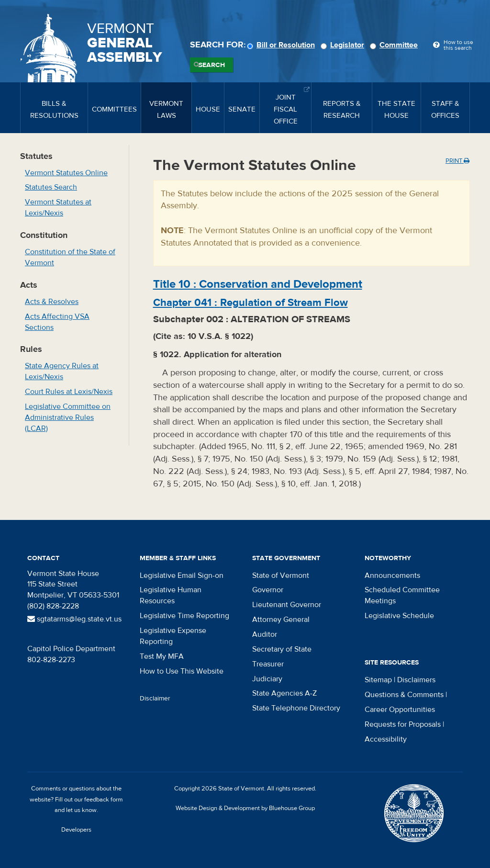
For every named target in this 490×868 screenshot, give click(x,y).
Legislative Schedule (399, 616)
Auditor (265, 634)
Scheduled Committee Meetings (402, 595)
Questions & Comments (404, 695)
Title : (258, 284)
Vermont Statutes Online (66, 173)
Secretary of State (282, 649)
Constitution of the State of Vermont (70, 257)
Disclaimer (155, 699)
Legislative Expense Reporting (173, 636)
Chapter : (251, 303)
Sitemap (378, 680)
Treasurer (268, 664)
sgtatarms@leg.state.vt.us (74, 619)
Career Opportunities (400, 710)
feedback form (104, 800)
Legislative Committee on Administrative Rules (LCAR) (68, 417)
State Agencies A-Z (284, 693)
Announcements (392, 575)
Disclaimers (416, 680)
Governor (268, 590)
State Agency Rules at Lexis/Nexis (62, 371)
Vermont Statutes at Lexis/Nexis (58, 208)
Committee (395, 45)
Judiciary (267, 679)
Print (457, 161)
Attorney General (281, 620)
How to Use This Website (182, 671)
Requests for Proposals (403, 724)
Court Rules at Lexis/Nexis (69, 392)
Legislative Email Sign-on (182, 575)
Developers (76, 830)
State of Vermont (281, 575)
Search (212, 65)
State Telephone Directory (296, 708)
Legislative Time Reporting (184, 616)
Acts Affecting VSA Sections (57, 322)
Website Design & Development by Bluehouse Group (245, 808)
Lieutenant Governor (287, 605)
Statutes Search (51, 187)
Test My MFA (162, 656)
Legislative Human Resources (171, 595)
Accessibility (386, 739)
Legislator (344, 45)
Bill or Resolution (282, 45)
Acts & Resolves (52, 302)
